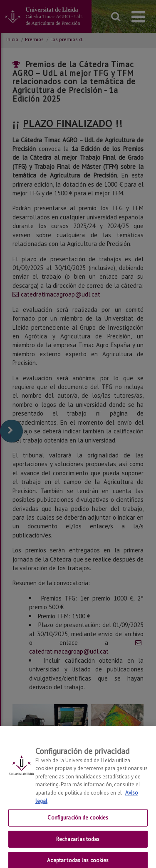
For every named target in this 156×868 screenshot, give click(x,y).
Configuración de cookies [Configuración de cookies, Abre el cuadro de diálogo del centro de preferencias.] (78, 823)
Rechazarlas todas (78, 845)
